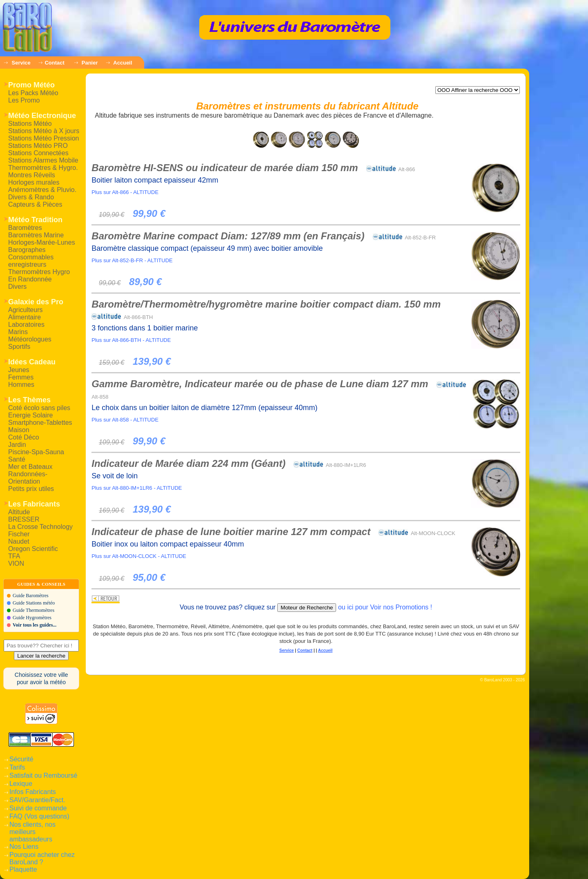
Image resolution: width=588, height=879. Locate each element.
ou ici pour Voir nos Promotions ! (385, 607)
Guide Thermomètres (33, 610)
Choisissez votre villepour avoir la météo (41, 678)
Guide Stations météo (34, 603)
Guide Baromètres (31, 596)
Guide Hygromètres (32, 618)
